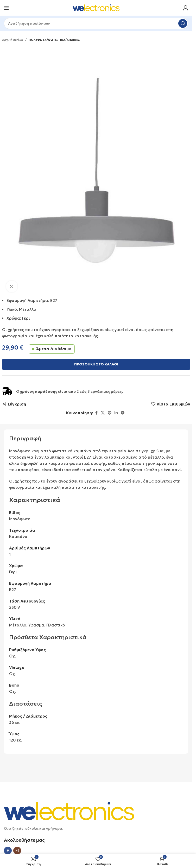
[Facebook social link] (96, 413)
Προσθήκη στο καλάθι (96, 364)
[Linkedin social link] (116, 413)
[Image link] (69, 811)
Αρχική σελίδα (13, 40)
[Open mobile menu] (7, 8)
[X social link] (103, 413)
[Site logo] (96, 7)
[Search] (96, 23)
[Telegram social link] (123, 413)
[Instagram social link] (17, 851)
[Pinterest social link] (110, 413)
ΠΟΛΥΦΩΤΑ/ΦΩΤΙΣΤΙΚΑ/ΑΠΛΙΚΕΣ (54, 40)
